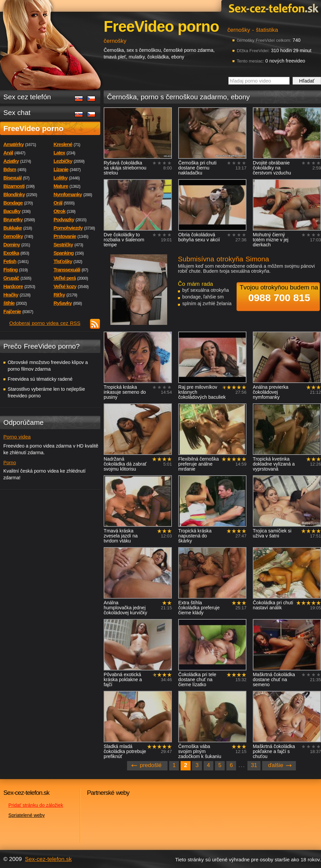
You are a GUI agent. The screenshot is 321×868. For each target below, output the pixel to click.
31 (254, 765)
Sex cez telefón (27, 97)
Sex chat (17, 112)
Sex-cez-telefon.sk (273, 8)
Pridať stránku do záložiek (36, 805)
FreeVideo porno (33, 128)
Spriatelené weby (27, 815)
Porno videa (17, 437)
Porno (10, 463)
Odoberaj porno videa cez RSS (45, 323)
